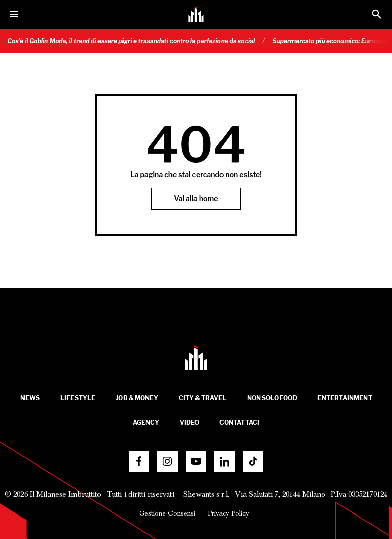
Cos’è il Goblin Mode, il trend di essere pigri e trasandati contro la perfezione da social (136, 41)
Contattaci (239, 422)
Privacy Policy (228, 513)
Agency (146, 422)
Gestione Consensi (167, 513)
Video (189, 422)
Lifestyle (78, 398)
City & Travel (203, 398)
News (30, 398)
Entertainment (345, 398)
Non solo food (272, 398)
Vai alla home (196, 198)
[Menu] (14, 14)
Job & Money (137, 398)
